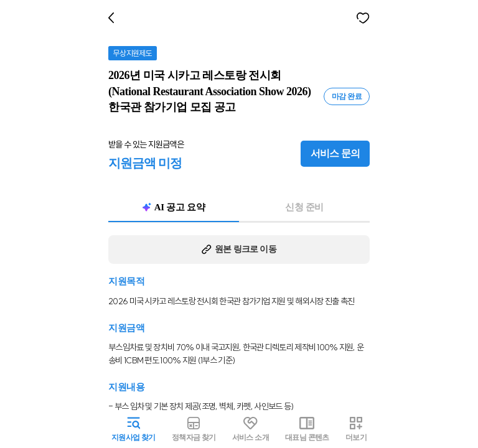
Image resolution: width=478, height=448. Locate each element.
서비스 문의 (338, 154)
